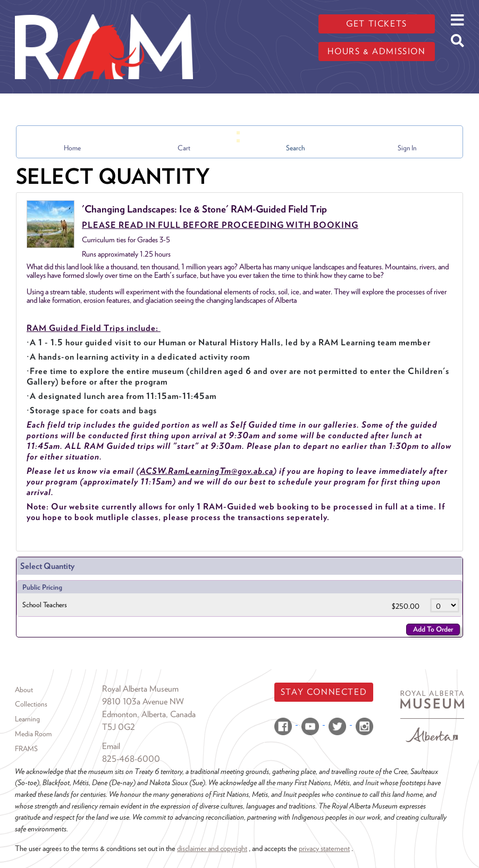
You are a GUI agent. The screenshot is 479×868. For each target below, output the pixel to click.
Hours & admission (376, 51)
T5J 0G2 (119, 727)
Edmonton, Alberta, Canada (149, 714)
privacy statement (324, 848)
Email (111, 746)
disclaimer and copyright (212, 848)
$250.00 (406, 606)
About (24, 690)
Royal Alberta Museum (140, 689)
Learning (27, 719)
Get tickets (377, 24)
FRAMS (26, 748)
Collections (31, 704)
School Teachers (45, 605)
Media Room (33, 734)
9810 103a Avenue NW (143, 701)
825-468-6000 (131, 759)
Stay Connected (324, 692)
